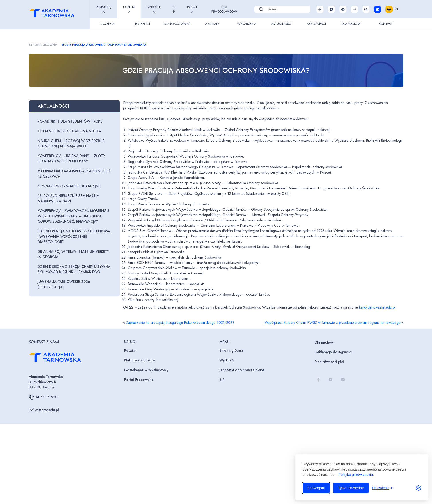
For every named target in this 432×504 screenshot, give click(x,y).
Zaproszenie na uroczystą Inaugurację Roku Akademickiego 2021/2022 (180, 323)
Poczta (192, 9)
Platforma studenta (140, 360)
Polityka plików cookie (356, 475)
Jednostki (142, 24)
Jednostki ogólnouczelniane (242, 370)
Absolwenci (316, 24)
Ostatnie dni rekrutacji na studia (69, 131)
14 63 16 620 (43, 397)
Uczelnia (129, 9)
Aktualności (281, 24)
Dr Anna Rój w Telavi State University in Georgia (73, 254)
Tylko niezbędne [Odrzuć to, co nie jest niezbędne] (351, 488)
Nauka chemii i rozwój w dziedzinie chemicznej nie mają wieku (71, 144)
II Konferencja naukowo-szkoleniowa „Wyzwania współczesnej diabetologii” (74, 237)
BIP (174, 9)
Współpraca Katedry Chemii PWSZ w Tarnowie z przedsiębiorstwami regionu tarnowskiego (333, 323)
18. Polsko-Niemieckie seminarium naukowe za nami (68, 198)
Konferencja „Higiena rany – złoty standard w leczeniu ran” (71, 159)
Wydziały (212, 24)
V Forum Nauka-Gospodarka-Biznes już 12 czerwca (74, 174)
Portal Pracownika (139, 380)
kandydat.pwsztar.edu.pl (377, 307)
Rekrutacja (104, 9)
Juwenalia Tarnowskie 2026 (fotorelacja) (64, 284)
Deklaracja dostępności (334, 352)
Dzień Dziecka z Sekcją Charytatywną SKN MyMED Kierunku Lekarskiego (74, 269)
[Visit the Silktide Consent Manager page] (419, 488)
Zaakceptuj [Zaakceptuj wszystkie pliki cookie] (316, 488)
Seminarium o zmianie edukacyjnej (69, 186)
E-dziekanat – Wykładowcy (146, 370)
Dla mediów (324, 342)
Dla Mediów (351, 24)
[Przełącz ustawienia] (382, 488)
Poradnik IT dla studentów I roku (70, 121)
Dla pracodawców (224, 9)
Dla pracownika (177, 24)
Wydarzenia (247, 24)
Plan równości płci (329, 362)
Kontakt (386, 24)
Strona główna (43, 45)
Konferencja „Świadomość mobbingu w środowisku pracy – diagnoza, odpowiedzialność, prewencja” (73, 216)
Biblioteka (154, 9)
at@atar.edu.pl (44, 410)
